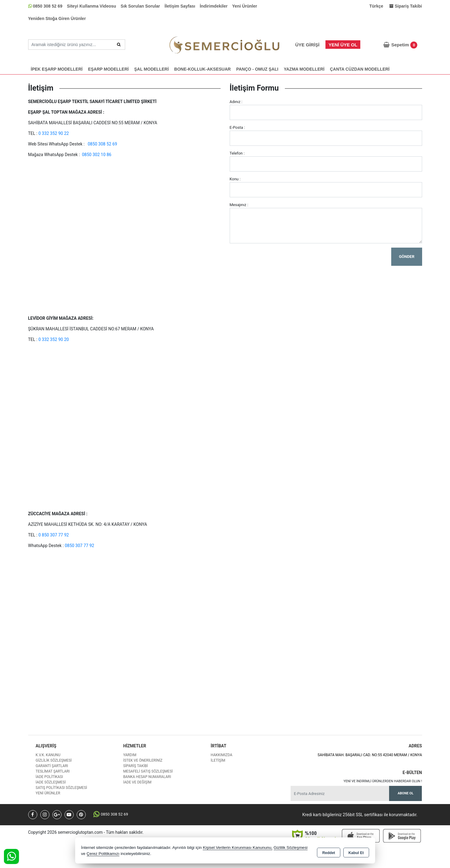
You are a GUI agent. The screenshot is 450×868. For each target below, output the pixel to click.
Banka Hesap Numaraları (147, 777)
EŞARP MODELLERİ (108, 69)
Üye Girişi (307, 45)
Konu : (235, 179)
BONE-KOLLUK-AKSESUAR (203, 69)
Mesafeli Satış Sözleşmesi (148, 771)
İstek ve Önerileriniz (143, 760)
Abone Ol (405, 793)
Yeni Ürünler (245, 6)
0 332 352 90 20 (54, 339)
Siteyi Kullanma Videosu (92, 6)
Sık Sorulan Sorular (140, 6)
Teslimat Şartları (53, 771)
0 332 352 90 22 (54, 133)
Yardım (130, 755)
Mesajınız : (239, 205)
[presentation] (276, 259)
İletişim (218, 760)
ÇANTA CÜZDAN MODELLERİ (360, 69)
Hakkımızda (221, 755)
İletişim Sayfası (180, 6)
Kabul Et (356, 852)
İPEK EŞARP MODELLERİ (57, 69)
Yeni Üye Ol (343, 45)
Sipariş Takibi (135, 766)
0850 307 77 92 (80, 546)
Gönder (407, 257)
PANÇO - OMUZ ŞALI (257, 69)
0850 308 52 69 (102, 144)
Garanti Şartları (52, 766)
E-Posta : (237, 127)
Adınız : (236, 102)
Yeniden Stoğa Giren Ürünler (57, 18)
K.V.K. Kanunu (48, 755)
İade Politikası (49, 777)
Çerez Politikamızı (103, 854)
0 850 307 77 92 (54, 535)
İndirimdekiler (214, 6)
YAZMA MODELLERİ (304, 69)
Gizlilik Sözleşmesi (54, 760)
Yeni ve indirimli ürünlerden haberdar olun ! (383, 781)
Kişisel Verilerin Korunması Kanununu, (238, 848)
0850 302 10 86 (97, 155)
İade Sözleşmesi (51, 782)
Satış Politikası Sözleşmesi (62, 788)
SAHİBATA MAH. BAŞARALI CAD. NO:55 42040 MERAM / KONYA (370, 755)
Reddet (328, 852)
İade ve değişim (137, 782)
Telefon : (237, 153)
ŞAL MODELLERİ (152, 69)
